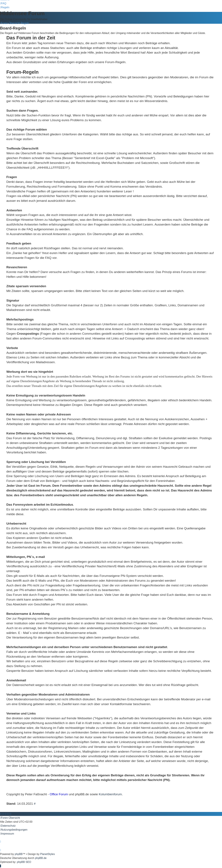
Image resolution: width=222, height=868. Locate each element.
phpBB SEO (24, 862)
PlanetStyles (47, 854)
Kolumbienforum (110, 794)
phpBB (19, 854)
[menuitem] (3, 3)
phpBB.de (41, 858)
